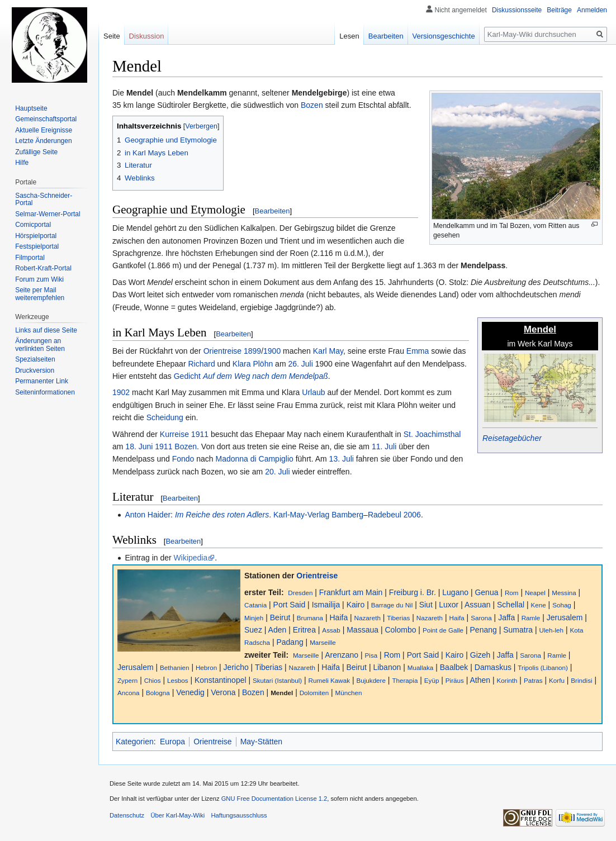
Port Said (290, 605)
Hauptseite (31, 108)
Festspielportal (37, 246)
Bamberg (347, 515)
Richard (201, 364)
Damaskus (493, 667)
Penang (484, 630)
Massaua (363, 630)
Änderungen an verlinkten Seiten (40, 345)
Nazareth (368, 618)
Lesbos (178, 680)
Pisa (371, 655)
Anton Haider (148, 515)
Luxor (449, 605)
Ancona (129, 693)
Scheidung (165, 417)
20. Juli (277, 472)
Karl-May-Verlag (301, 515)
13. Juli (342, 459)
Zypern (127, 680)
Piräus (455, 680)
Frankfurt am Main (351, 592)
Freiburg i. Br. (413, 592)
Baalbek (454, 667)
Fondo (183, 459)
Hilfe (22, 163)
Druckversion (35, 370)
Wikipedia (191, 558)
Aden (278, 630)
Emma (418, 351)
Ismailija (326, 605)
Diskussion (147, 36)
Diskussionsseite (517, 10)
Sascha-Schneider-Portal (44, 199)
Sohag (562, 605)
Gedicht (187, 376)
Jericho (236, 667)
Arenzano (342, 655)
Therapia (405, 680)
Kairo (356, 605)
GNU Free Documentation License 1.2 (274, 799)
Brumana (310, 618)
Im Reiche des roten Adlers (222, 515)
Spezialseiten (35, 359)
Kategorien (135, 742)
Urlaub (313, 392)
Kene (538, 605)
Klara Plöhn (253, 364)
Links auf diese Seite (46, 330)
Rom (512, 593)
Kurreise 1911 (184, 434)
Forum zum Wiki (39, 279)
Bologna (158, 693)
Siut (426, 605)
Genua (486, 592)
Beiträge (559, 10)
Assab (331, 630)
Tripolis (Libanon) (543, 667)
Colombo (400, 630)
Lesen (349, 36)
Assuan (478, 605)
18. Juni (139, 446)
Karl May (328, 351)
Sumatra (518, 630)
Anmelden (592, 10)
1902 (121, 392)
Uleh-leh (551, 630)
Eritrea (304, 630)
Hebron (206, 667)
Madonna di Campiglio (254, 459)
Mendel (282, 693)
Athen (480, 680)
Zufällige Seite (36, 152)
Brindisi (581, 680)
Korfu (557, 680)
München (349, 693)
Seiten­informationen (45, 392)
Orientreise (222, 351)
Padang (290, 642)
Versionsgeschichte (444, 36)
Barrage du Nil (392, 605)
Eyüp (432, 680)
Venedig (190, 692)
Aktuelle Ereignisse (44, 130)
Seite (112, 36)
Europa (172, 742)
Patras (533, 680)
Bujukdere (371, 680)
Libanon (387, 667)
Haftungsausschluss (239, 815)
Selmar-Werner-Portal (48, 214)
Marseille (323, 642)
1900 (272, 351)
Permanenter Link (42, 381)
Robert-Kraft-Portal (43, 268)
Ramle (531, 618)
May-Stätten (261, 742)
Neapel (535, 593)
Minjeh (254, 618)
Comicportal (33, 225)
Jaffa (506, 617)
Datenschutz (127, 815)
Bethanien (175, 667)
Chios (153, 680)
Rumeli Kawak (330, 680)
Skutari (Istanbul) (277, 680)
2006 (412, 515)
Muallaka (421, 667)
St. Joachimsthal (432, 434)
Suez (253, 630)
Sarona (481, 618)
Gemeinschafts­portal (46, 119)
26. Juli (300, 364)
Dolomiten (314, 693)
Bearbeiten (273, 211)
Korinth (507, 680)
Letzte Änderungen (43, 141)
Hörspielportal (36, 236)
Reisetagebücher (512, 438)
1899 (252, 351)
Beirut (280, 617)
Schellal (511, 605)
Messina (564, 593)
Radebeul (385, 515)
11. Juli (384, 446)
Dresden (300, 593)
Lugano (455, 592)
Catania (255, 605)
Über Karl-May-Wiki (177, 815)
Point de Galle (443, 630)
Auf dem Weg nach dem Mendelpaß (266, 376)
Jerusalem (565, 617)
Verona (223, 692)
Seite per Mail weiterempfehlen (40, 294)
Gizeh (480, 655)
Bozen (312, 105)
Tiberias (398, 618)
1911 (164, 446)
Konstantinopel (221, 680)
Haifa (338, 617)
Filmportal (30, 258)
